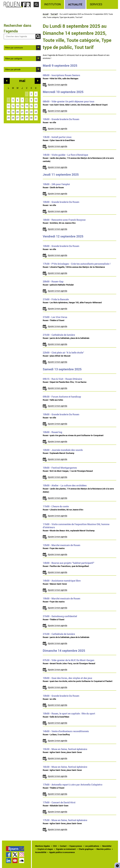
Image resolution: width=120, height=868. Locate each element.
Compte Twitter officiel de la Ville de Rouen (15, 855)
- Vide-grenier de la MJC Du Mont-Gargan (69, 660)
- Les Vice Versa (55, 317)
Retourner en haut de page (117, 865)
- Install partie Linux (57, 137)
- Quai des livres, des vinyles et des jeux (67, 678)
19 (13, 112)
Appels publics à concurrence (62, 852)
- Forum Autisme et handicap (62, 397)
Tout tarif (54, 14)
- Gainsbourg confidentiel (60, 616)
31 (36, 118)
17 (36, 106)
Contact (63, 846)
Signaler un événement (66, 849)
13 (18, 106)
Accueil (46, 14)
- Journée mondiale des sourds (63, 450)
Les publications (92, 846)
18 (9, 112)
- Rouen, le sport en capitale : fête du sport (69, 714)
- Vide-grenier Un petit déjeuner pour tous (69, 101)
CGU (55, 846)
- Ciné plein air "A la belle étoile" (63, 353)
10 (36, 100)
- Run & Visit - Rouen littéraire (62, 379)
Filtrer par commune (14, 47)
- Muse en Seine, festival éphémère (65, 749)
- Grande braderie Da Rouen (61, 119)
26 (13, 118)
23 (31, 112)
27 (18, 118)
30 (31, 118)
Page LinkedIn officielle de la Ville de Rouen (8, 861)
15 (27, 106)
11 (9, 106)
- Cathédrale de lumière (59, 335)
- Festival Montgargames (60, 468)
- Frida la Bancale (56, 299)
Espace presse (76, 846)
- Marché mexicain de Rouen (61, 545)
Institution (52, 4)
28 (22, 118)
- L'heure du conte (56, 506)
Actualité (75, 4)
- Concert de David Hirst (59, 802)
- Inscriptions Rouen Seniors (61, 75)
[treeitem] (53, 4)
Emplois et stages (45, 849)
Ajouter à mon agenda (57, 85)
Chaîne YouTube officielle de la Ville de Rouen (15, 861)
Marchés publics (104, 849)
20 (18, 112)
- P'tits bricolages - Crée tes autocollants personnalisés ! (77, 264)
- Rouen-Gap (53, 282)
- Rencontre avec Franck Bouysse (64, 220)
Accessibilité (41, 852)
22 (27, 112)
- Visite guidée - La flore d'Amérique (65, 155)
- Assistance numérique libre (62, 581)
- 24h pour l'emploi (56, 184)
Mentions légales (43, 846)
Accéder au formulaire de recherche (37, 8)
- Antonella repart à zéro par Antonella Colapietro (73, 785)
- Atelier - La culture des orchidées (65, 485)
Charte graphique (86, 849)
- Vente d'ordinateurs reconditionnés (66, 731)
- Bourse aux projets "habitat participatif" (69, 563)
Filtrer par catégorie (14, 58)
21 (22, 112)
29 (27, 118)
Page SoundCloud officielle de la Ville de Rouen (22, 861)
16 (31, 106)
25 (9, 118)
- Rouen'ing (52, 432)
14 (22, 106)
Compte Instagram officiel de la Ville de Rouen (22, 855)
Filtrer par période (13, 69)
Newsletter (107, 846)
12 (13, 106)
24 (36, 112)
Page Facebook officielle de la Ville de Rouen (8, 855)
